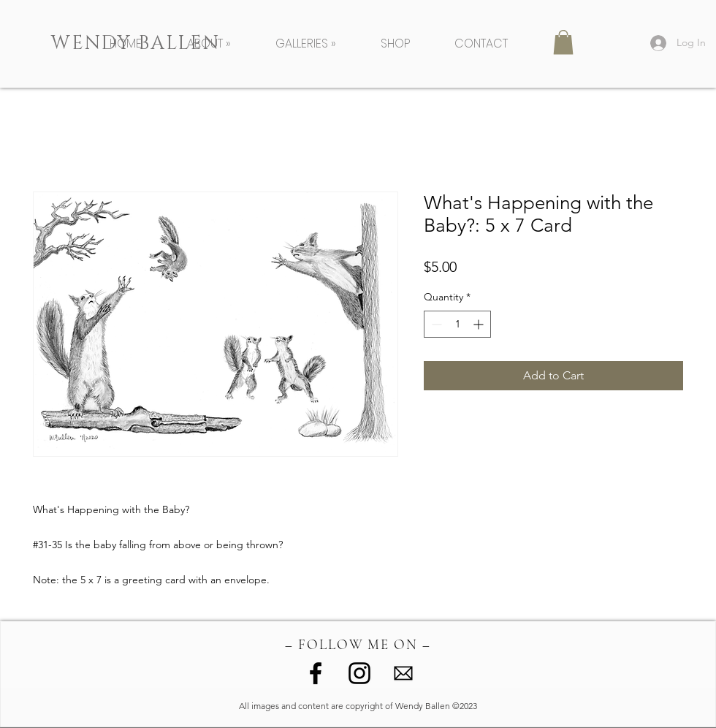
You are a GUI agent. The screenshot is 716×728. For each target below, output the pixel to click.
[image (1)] (403, 673)
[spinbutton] (457, 324)
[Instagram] (359, 673)
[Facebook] (316, 673)
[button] (220, 43)
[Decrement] (435, 324)
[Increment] (480, 324)
